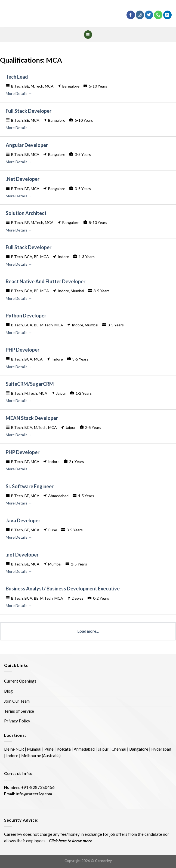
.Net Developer (23, 179)
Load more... (88, 631)
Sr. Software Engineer (30, 486)
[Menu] (88, 35)
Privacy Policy (17, 721)
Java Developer (23, 520)
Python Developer (26, 316)
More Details (19, 93)
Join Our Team (17, 701)
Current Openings (20, 681)
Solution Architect (26, 213)
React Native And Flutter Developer (46, 281)
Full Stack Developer (29, 111)
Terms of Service (19, 711)
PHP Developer (23, 350)
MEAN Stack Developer (32, 418)
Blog (8, 691)
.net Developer (22, 555)
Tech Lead (17, 77)
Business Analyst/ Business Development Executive (63, 589)
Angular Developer (27, 145)
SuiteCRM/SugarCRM (30, 384)
